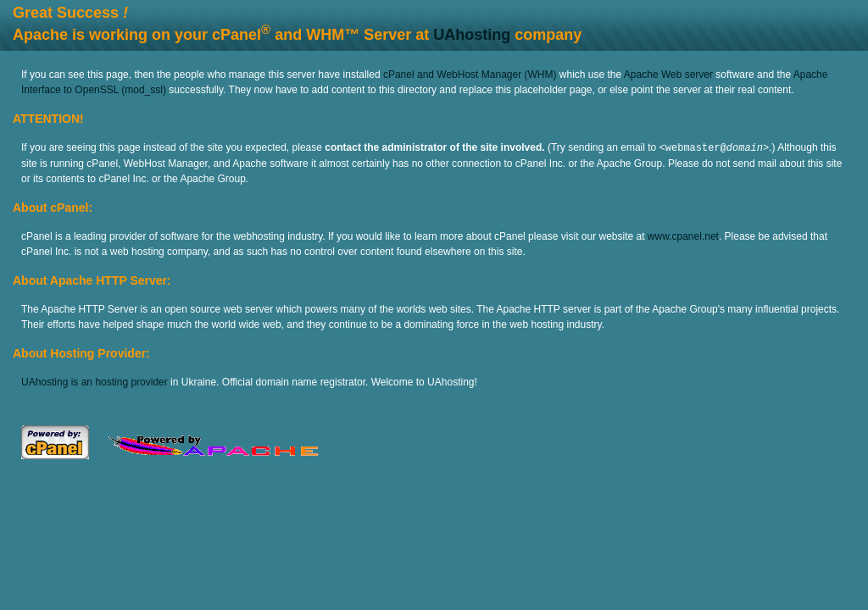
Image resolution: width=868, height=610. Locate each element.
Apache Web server (668, 75)
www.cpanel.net (683, 236)
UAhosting (472, 35)
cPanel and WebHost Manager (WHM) (470, 75)
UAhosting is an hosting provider (95, 381)
